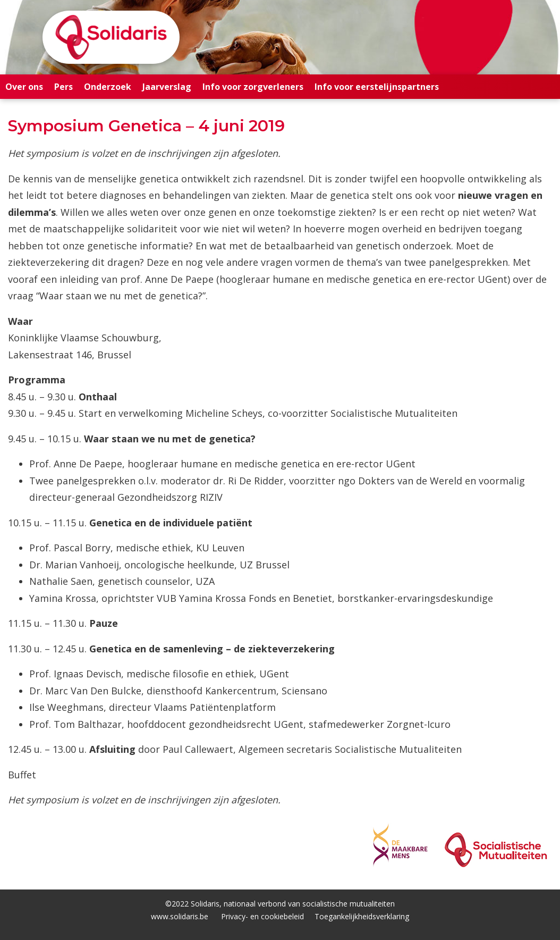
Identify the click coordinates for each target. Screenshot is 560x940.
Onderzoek (108, 87)
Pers (63, 87)
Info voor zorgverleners (253, 87)
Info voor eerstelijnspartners (377, 87)
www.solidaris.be (180, 916)
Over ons (24, 87)
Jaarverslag (167, 87)
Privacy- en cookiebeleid (262, 916)
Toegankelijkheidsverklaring (362, 916)
